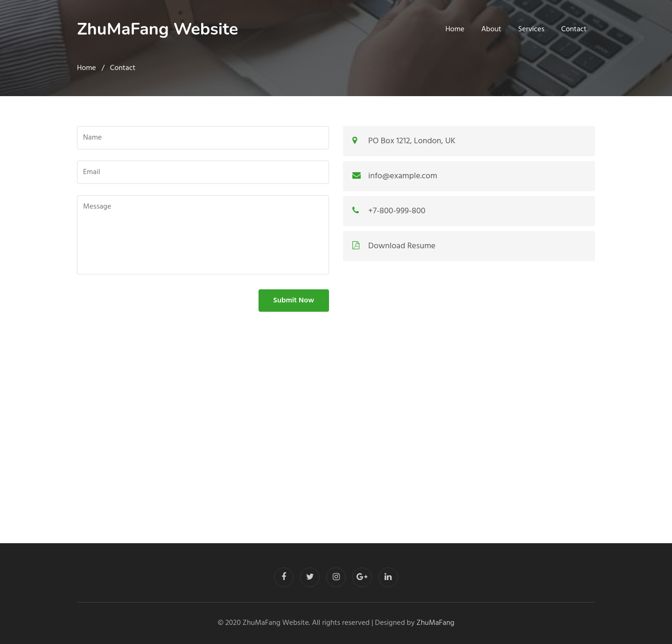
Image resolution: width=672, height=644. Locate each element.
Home (455, 29)
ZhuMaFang (436, 623)
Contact (574, 29)
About (491, 29)
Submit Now (294, 301)
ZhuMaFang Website (157, 29)
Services (531, 29)
